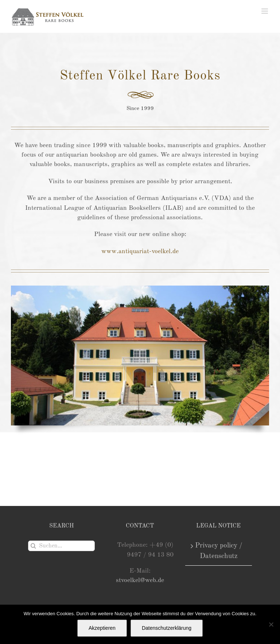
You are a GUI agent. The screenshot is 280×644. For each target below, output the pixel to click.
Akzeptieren (102, 628)
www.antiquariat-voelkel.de (140, 252)
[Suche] (33, 546)
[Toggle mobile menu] (265, 11)
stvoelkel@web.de (140, 580)
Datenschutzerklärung (167, 628)
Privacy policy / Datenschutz (219, 551)
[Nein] (271, 624)
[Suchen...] (61, 546)
